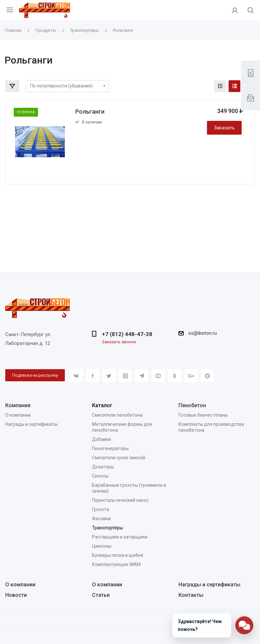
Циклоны (102, 546)
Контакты (191, 595)
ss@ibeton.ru (203, 333)
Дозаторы (103, 467)
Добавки (102, 439)
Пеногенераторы (110, 448)
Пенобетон (192, 405)
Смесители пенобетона (117, 415)
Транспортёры (107, 528)
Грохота (101, 509)
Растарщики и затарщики (120, 537)
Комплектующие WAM (116, 564)
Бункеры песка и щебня (118, 555)
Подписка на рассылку (35, 375)
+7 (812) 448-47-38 (127, 334)
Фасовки (101, 519)
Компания (18, 405)
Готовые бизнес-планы (203, 415)
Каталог (102, 405)
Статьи (101, 595)
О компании (18, 415)
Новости (16, 595)
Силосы (100, 476)
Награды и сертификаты (31, 424)
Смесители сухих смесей (119, 458)
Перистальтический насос (120, 500)
